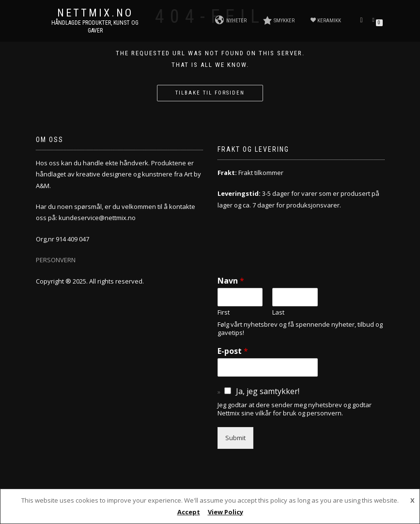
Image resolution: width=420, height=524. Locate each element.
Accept (189, 512)
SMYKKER (279, 20)
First (224, 312)
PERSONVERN (56, 260)
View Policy (226, 512)
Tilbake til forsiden (210, 93)
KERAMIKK (326, 21)
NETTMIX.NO (95, 13)
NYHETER (231, 20)
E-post (233, 351)
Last (278, 312)
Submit (235, 438)
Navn (231, 281)
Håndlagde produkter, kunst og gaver (95, 27)
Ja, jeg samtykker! (268, 391)
